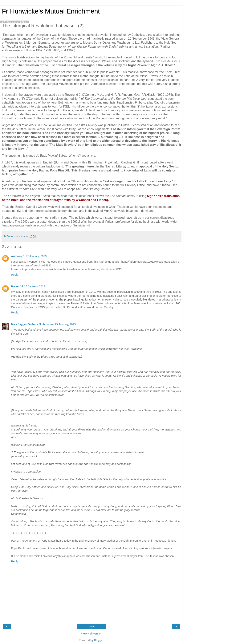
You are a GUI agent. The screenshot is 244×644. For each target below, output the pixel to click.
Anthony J (18, 256)
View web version (91, 634)
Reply (15, 275)
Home (91, 626)
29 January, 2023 (65, 324)
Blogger (99, 640)
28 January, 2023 (35, 286)
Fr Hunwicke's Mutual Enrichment (51, 11)
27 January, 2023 (36, 256)
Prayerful (17, 286)
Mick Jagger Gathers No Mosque (32, 324)
